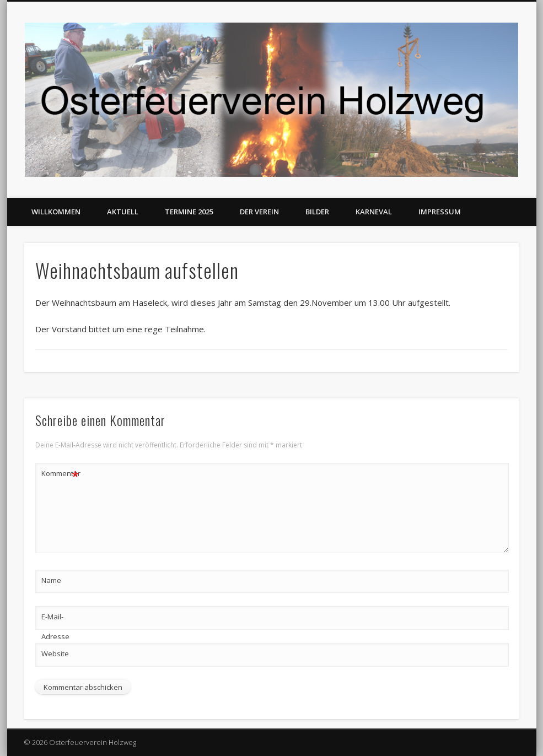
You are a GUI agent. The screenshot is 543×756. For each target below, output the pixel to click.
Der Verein (259, 212)
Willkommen (56, 212)
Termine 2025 (189, 212)
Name (51, 580)
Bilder (317, 212)
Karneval (374, 212)
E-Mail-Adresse (55, 627)
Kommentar (61, 474)
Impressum (440, 212)
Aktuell (123, 212)
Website (55, 654)
